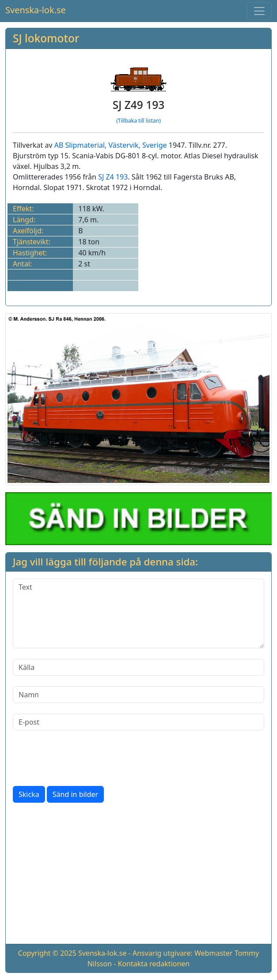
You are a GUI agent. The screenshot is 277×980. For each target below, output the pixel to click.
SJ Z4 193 (113, 177)
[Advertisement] (138, 875)
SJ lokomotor (46, 38)
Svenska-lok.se (36, 10)
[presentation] (80, 758)
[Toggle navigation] (259, 11)
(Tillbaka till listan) (138, 121)
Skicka (29, 794)
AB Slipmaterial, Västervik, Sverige (111, 145)
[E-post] (138, 722)
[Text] (138, 613)
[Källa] (138, 667)
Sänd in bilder (75, 794)
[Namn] (138, 695)
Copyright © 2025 (47, 953)
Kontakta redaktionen (154, 964)
